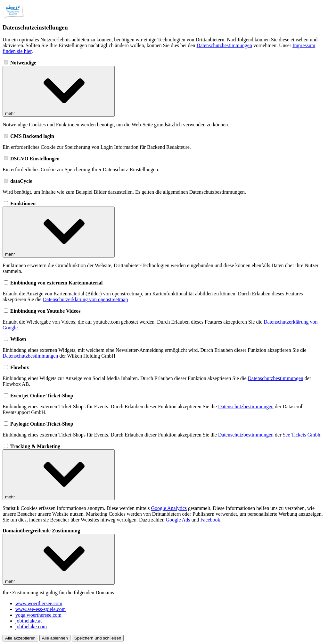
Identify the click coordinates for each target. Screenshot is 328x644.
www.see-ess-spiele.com (41, 609)
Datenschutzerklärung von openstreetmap (86, 299)
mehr (59, 91)
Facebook (210, 520)
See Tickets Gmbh (301, 435)
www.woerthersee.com (39, 603)
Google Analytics (169, 508)
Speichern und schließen (98, 638)
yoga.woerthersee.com (38, 615)
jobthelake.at (29, 621)
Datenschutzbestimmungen (224, 45)
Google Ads (178, 520)
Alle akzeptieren (20, 638)
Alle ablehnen (55, 638)
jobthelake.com (31, 627)
